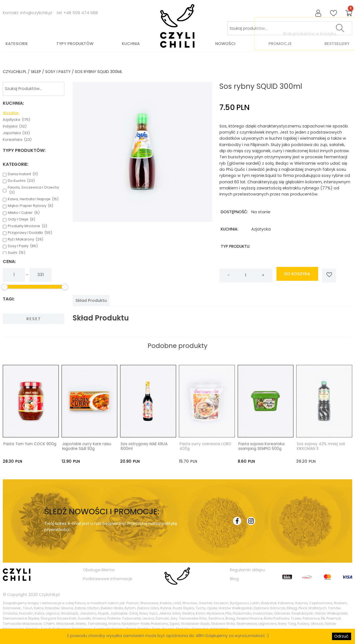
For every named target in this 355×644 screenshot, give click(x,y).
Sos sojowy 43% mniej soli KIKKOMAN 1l (321, 446)
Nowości (225, 44)
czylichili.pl (15, 72)
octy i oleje (21, 219)
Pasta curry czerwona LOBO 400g (205, 446)
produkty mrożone (27, 226)
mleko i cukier (24, 213)
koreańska (17, 140)
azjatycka (17, 120)
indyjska (15, 126)
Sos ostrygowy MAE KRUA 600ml (144, 446)
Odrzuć (341, 636)
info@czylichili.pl (36, 13)
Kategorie (17, 44)
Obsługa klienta (99, 570)
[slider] (4, 287)
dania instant (23, 174)
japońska (16, 133)
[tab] (91, 300)
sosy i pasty (58, 72)
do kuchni (21, 181)
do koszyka (297, 275)
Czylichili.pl (49, 595)
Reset (34, 319)
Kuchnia (131, 44)
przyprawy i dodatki (30, 233)
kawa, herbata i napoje (33, 199)
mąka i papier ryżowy (31, 206)
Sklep (36, 72)
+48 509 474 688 (81, 13)
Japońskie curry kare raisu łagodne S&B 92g (87, 446)
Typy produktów (75, 44)
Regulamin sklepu (247, 570)
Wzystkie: (11, 113)
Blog (234, 578)
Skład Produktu (91, 300)
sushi (17, 253)
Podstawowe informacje (108, 578)
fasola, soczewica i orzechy (33, 190)
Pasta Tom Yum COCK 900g (30, 444)
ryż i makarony (26, 239)
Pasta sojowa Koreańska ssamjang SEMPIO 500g (261, 446)
